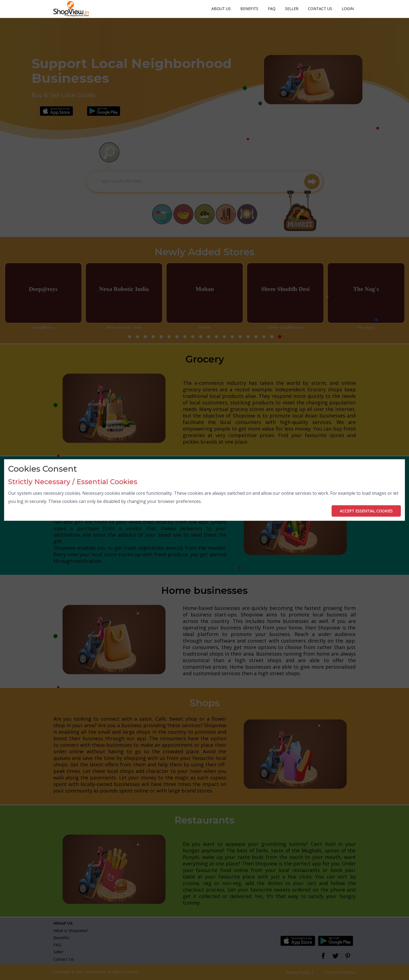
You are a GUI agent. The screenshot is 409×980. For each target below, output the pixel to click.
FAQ (272, 9)
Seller (292, 9)
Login (348, 9)
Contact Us (320, 9)
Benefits (249, 9)
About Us (221, 9)
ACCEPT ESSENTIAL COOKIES (366, 511)
